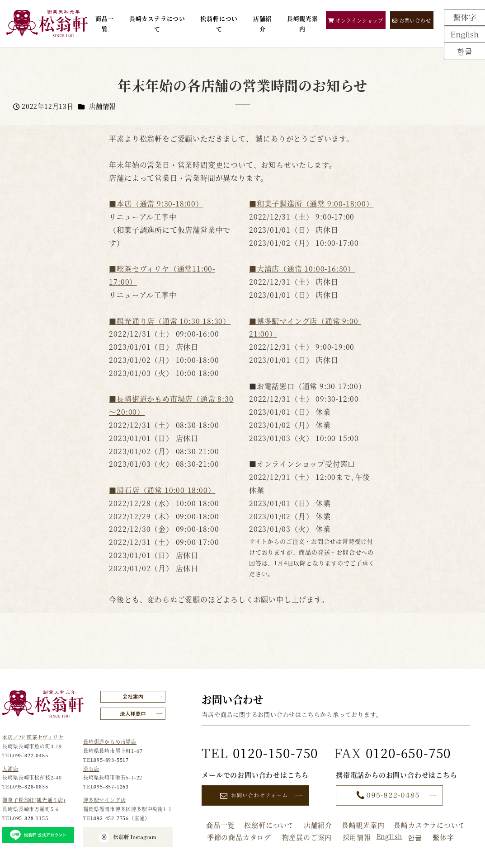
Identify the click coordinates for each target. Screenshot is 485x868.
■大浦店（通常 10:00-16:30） (302, 269)
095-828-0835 (31, 786)
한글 (415, 837)
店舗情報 (102, 106)
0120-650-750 (409, 753)
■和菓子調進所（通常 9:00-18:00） (311, 204)
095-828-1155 (31, 818)
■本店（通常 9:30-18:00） (156, 204)
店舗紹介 (318, 825)
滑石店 (91, 769)
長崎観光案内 (363, 825)
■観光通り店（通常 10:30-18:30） (170, 321)
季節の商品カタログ (239, 837)
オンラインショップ (356, 20)
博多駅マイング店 (104, 800)
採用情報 (357, 837)
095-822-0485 (31, 755)
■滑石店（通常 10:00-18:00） (162, 490)
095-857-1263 (111, 786)
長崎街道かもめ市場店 (110, 741)
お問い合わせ (412, 20)
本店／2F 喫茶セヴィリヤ (33, 737)
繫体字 (443, 837)
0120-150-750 (276, 753)
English (390, 836)
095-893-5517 (111, 760)
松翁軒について (269, 825)
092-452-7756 (111, 818)
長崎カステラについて (429, 825)
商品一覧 (220, 825)
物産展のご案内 (307, 837)
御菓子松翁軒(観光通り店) (34, 800)
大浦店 (10, 769)
